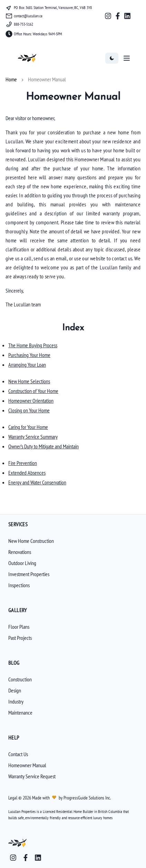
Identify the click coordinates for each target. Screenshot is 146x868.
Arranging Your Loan (27, 365)
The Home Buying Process (33, 345)
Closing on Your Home (29, 410)
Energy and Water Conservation (37, 482)
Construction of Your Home (33, 391)
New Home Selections (29, 381)
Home (11, 79)
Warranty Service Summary (33, 437)
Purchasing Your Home (29, 355)
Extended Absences (27, 473)
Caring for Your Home (28, 427)
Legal (13, 798)
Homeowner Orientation (31, 401)
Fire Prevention (23, 463)
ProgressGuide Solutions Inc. (87, 798)
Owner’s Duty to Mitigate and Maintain (43, 446)
